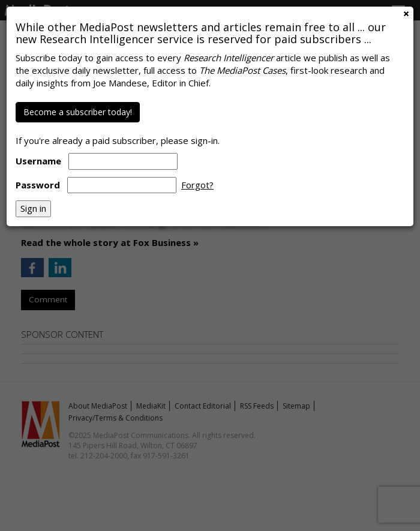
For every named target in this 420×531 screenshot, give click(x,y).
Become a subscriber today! (78, 112)
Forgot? (197, 185)
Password (38, 185)
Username (38, 161)
